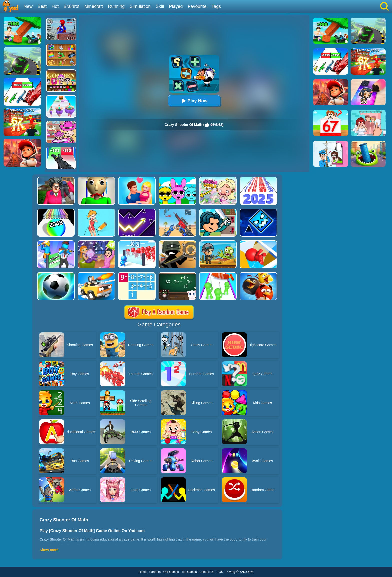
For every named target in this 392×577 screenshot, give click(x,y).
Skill (160, 6)
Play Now (194, 101)
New (28, 6)
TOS (220, 572)
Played (176, 6)
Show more (49, 550)
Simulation (140, 6)
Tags (216, 6)
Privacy (231, 572)
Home (143, 572)
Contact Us (207, 572)
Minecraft (94, 6)
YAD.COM (246, 572)
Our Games (171, 572)
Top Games (189, 572)
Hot (55, 6)
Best (42, 6)
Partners (155, 572)
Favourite (197, 6)
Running (116, 6)
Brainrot (72, 6)
